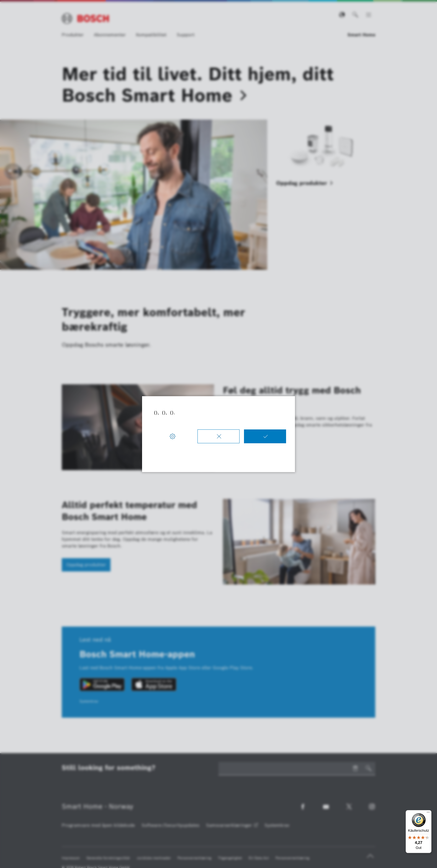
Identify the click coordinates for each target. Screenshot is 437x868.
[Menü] (428, 813)
